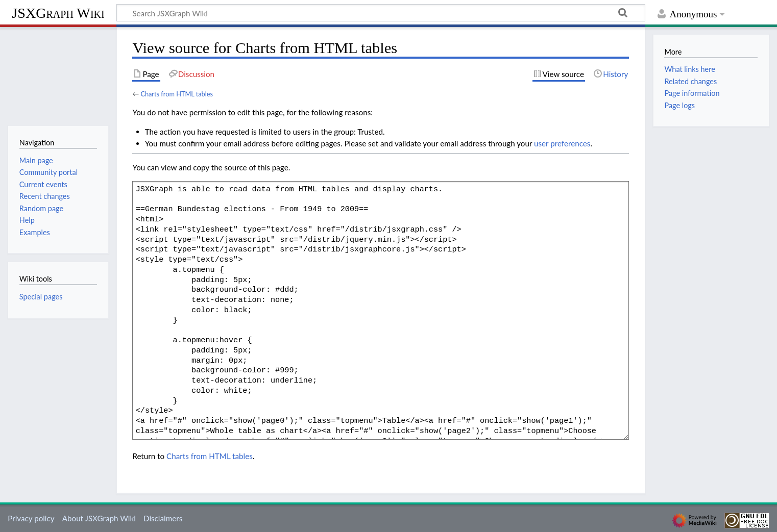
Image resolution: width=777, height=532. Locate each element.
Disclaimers (163, 518)
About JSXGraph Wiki (99, 518)
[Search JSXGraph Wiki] (381, 13)
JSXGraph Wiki (58, 13)
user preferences (562, 143)
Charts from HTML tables (177, 94)
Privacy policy (31, 518)
